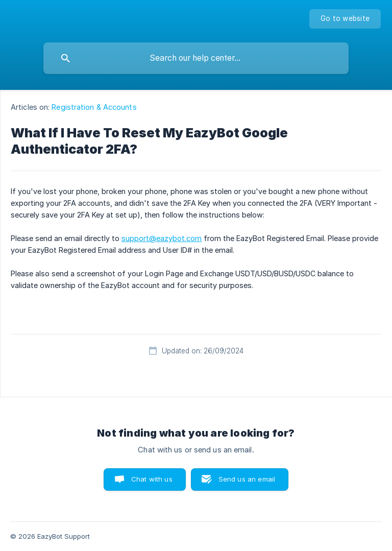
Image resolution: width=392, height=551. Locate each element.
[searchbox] (196, 58)
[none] (345, 19)
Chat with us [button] (152, 479)
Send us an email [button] (247, 479)
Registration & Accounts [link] (94, 107)
